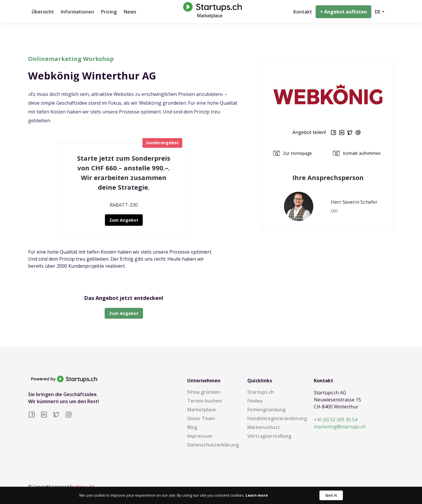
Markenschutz (264, 427)
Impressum (200, 436)
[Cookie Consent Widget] (211, 495)
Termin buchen (205, 401)
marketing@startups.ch (340, 427)
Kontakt (303, 12)
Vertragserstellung (269, 436)
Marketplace (202, 410)
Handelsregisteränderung (277, 418)
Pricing (109, 12)
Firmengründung (266, 410)
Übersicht (43, 12)
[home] (211, 12)
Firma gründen (204, 392)
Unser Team (201, 418)
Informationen (78, 12)
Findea (255, 401)
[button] (380, 12)
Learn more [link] (257, 495)
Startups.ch (261, 392)
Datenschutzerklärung (213, 445)
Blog (192, 427)
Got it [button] (331, 495)
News (130, 12)
